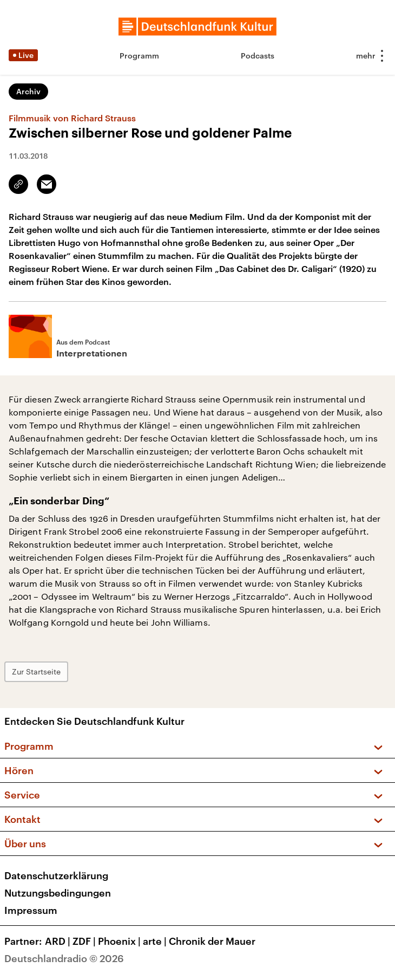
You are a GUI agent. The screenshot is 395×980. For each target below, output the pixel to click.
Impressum (31, 910)
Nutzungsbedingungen (58, 893)
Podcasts (258, 56)
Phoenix (120, 941)
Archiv (28, 91)
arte (156, 941)
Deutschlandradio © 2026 (64, 958)
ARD (59, 941)
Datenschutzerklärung (56, 875)
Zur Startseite (36, 671)
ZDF (85, 941)
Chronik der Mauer (212, 941)
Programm (139, 56)
